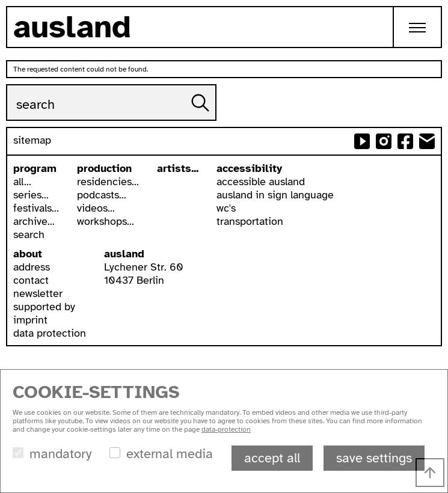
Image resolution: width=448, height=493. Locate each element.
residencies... (108, 182)
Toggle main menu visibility (425, 18)
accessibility (249, 168)
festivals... (36, 208)
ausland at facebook (405, 141)
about (28, 254)
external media (170, 454)
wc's (226, 208)
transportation (250, 221)
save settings (374, 458)
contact (31, 280)
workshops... (106, 221)
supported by (44, 307)
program (35, 168)
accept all (272, 458)
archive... (34, 221)
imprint (30, 320)
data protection (50, 333)
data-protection (226, 429)
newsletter (38, 293)
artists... (178, 168)
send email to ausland (427, 141)
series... (31, 195)
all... (22, 182)
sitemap (32, 140)
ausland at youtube (362, 141)
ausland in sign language (275, 195)
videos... (96, 208)
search (29, 234)
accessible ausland (261, 182)
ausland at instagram (384, 141)
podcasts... (102, 195)
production (104, 168)
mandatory (60, 454)
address (32, 267)
